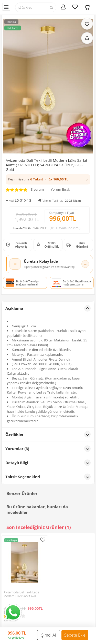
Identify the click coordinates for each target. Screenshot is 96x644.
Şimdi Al (49, 635)
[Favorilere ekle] (87, 24)
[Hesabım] (63, 7)
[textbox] (40, 7)
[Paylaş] (87, 38)
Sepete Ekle (75, 635)
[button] (48, 179)
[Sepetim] (87, 7)
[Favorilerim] (75, 7)
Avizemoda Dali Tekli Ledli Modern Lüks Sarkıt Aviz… (21, 594)
